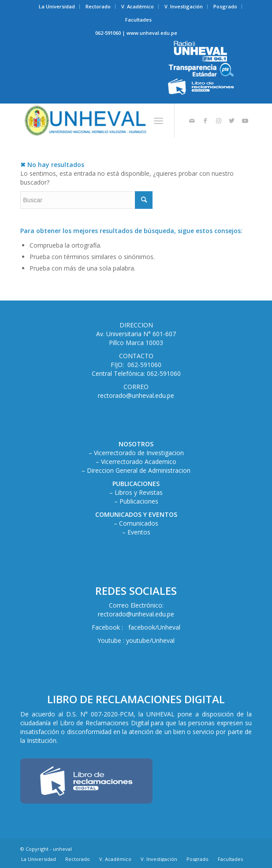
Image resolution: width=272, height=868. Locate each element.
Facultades (138, 20)
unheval (62, 849)
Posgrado (225, 6)
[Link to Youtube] (245, 121)
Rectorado (98, 6)
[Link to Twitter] (232, 121)
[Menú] (158, 121)
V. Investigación (184, 6)
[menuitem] (57, 7)
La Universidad (57, 6)
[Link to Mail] (192, 121)
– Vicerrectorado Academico (136, 462)
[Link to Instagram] (219, 121)
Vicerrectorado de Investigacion (139, 453)
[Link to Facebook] (205, 121)
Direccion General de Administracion (139, 470)
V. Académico (138, 6)
